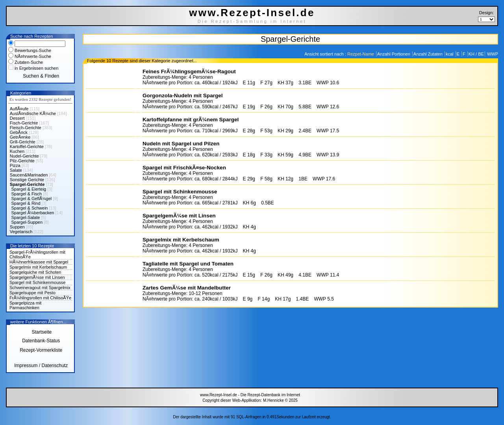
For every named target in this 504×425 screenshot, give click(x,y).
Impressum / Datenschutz (41, 366)
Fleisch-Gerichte (26, 128)
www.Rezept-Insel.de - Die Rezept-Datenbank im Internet (250, 395)
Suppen (17, 227)
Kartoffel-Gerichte (27, 147)
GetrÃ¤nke (20, 137)
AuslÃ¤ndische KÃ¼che (33, 113)
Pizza (15, 165)
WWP (492, 54)
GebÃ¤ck (19, 132)
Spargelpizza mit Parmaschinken (25, 305)
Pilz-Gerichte (22, 161)
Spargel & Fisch (27, 194)
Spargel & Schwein (30, 208)
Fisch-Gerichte (24, 123)
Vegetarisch (21, 232)
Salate (16, 170)
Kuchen (17, 151)
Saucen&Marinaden (29, 175)
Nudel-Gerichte (24, 156)
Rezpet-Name (361, 54)
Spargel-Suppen (27, 222)
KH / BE (476, 54)
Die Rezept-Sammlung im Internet (252, 21)
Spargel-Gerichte (27, 184)
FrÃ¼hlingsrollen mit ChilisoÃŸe (40, 298)
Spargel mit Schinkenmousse (37, 282)
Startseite (41, 332)
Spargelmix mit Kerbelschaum (38, 267)
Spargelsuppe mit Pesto (32, 293)
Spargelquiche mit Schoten (35, 272)
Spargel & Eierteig (29, 189)
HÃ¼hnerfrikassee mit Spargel (39, 262)
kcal (450, 54)
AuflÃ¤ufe (19, 109)
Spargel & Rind (26, 203)
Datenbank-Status (41, 341)
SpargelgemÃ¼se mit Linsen (37, 277)
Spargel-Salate (26, 217)
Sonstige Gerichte (27, 180)
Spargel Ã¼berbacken (33, 213)
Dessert (17, 118)
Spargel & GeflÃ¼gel (32, 199)
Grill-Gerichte (23, 142)
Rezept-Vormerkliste (41, 350)
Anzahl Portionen (394, 54)
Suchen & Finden (41, 76)
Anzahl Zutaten (429, 54)
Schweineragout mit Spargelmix (40, 288)
